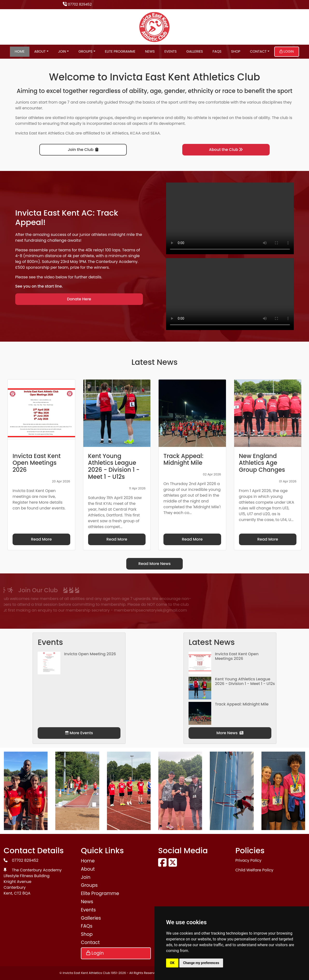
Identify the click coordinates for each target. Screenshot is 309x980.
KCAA (135, 133)
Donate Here (79, 299)
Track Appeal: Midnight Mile (242, 704)
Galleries (195, 51)
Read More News (154, 564)
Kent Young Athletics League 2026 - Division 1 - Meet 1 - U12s (245, 681)
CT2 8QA (22, 893)
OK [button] (172, 963)
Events (171, 51)
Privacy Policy (248, 860)
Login (287, 51)
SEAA (155, 133)
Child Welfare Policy (254, 870)
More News (230, 733)
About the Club (226, 150)
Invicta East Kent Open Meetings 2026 (237, 656)
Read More (41, 539)
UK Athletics (117, 133)
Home (20, 51)
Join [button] (62, 51)
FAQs (217, 51)
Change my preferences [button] (201, 963)
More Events (79, 733)
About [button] (40, 51)
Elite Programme (120, 51)
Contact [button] (258, 51)
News (150, 51)
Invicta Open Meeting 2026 (90, 654)
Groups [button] (85, 51)
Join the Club (83, 150)
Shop (236, 51)
